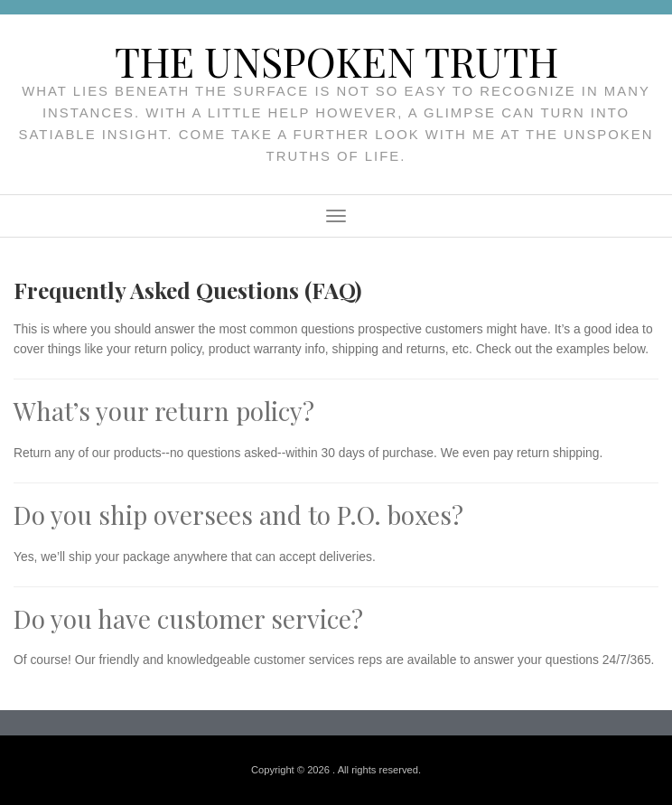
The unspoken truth (336, 61)
